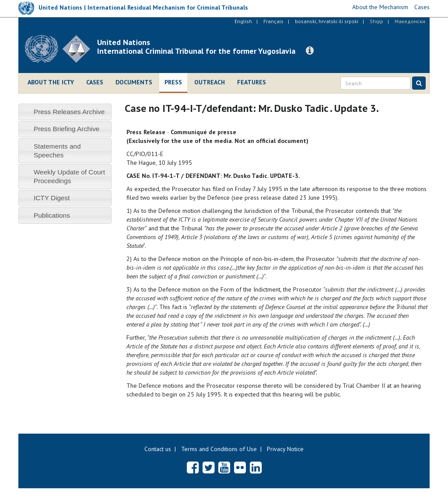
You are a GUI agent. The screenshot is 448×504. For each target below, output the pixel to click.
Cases (95, 82)
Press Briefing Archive (67, 129)
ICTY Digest (52, 198)
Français (273, 21)
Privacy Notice (285, 449)
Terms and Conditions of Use (219, 449)
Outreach (210, 82)
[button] (310, 51)
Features (252, 82)
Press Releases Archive (69, 112)
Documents (134, 82)
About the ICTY (51, 82)
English (243, 21)
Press (173, 82)
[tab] (65, 112)
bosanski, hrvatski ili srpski (327, 21)
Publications (52, 215)
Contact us (158, 449)
